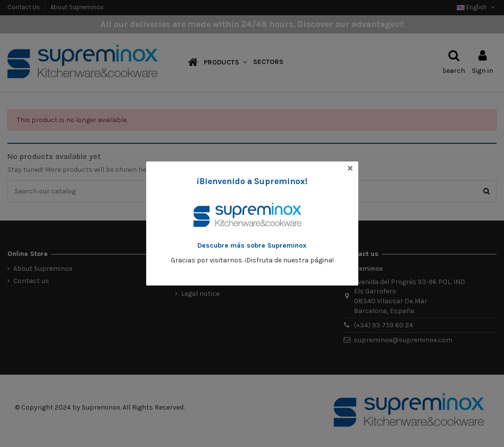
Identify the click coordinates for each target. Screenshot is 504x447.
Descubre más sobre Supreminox (252, 245)
